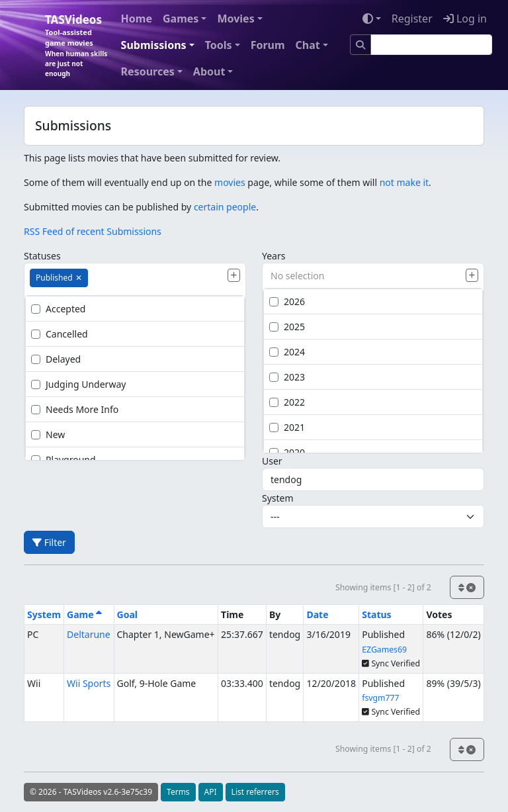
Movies (235, 19)
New (48, 434)
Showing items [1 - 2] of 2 (383, 587)
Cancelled (60, 334)
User (272, 461)
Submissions (154, 45)
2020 (287, 452)
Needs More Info (75, 409)
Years (274, 256)
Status (376, 614)
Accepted (58, 309)
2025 (287, 327)
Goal (127, 614)
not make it (404, 182)
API (211, 792)
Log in (465, 19)
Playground (63, 460)
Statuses (42, 256)
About (209, 71)
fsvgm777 (380, 698)
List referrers (255, 792)
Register (412, 19)
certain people (225, 207)
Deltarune (89, 634)
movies (230, 182)
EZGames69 (384, 650)
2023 (287, 377)
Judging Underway (78, 384)
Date (317, 614)
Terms (178, 792)
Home (137, 19)
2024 (287, 352)
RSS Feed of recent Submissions (93, 231)
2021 (287, 427)
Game (84, 614)
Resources (148, 71)
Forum (268, 45)
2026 (287, 301)
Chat (308, 45)
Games (181, 19)
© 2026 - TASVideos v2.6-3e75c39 (91, 792)
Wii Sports (89, 683)
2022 (287, 402)
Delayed (56, 359)
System (278, 498)
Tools (219, 45)
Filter (49, 542)
